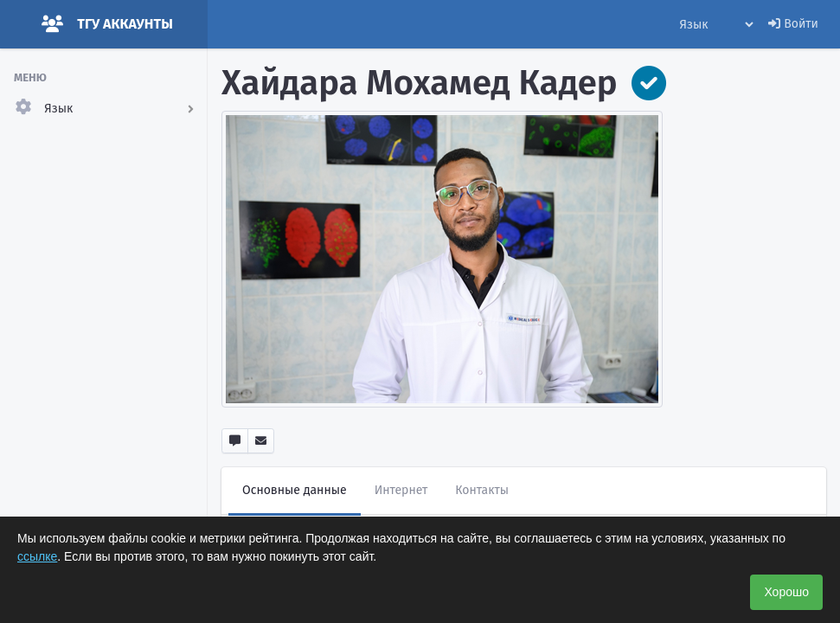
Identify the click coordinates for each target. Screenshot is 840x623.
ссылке (37, 556)
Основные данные (295, 490)
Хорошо (786, 592)
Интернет (401, 490)
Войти (793, 24)
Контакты (482, 490)
